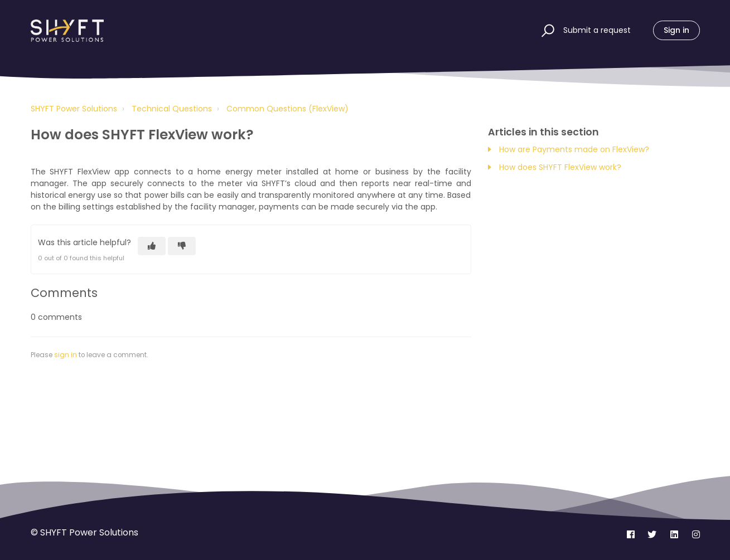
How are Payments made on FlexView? (574, 149)
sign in (66, 355)
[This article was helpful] (152, 246)
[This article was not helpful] (182, 246)
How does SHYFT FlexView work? (561, 167)
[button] (546, 31)
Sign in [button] (676, 30)
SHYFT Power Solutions (74, 109)
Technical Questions (172, 109)
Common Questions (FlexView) (287, 109)
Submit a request (597, 30)
